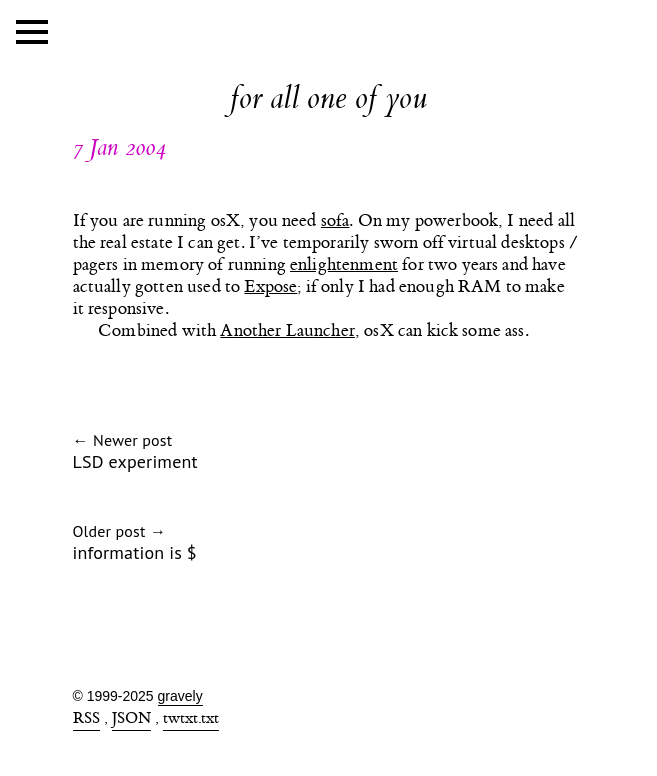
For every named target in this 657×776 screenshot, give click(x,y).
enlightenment (344, 265)
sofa (335, 221)
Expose (270, 287)
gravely (180, 696)
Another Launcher (287, 331)
